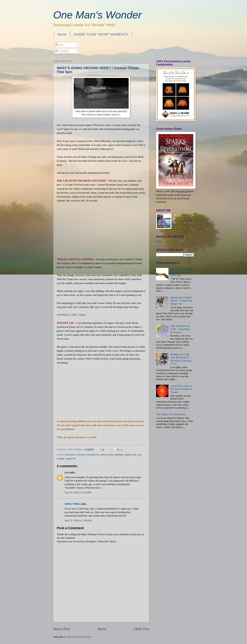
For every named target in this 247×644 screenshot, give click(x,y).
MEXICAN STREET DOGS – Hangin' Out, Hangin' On (181, 301)
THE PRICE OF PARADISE (171, 414)
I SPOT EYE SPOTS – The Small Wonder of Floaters (182, 389)
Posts (59, 45)
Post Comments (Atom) (79, 637)
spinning (119, 455)
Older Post (142, 629)
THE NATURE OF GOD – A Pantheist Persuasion (180, 329)
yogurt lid (70, 459)
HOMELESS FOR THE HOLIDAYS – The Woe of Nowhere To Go (181, 359)
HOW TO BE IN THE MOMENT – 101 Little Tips (182, 272)
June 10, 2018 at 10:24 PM (78, 492)
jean (67, 472)
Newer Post (61, 629)
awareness (70, 455)
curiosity (81, 455)
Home (62, 34)
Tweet (159, 241)
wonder (61, 459)
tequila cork (131, 455)
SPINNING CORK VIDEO (71, 315)
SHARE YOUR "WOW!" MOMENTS (101, 34)
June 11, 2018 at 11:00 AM (78, 520)
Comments (62, 51)
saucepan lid (93, 455)
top (139, 455)
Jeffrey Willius (72, 504)
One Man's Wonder (97, 15)
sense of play (107, 455)
